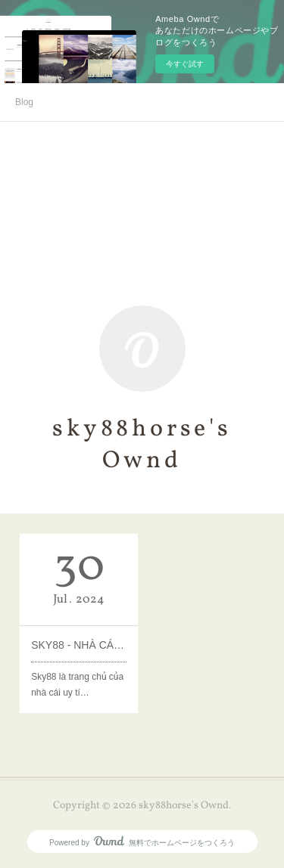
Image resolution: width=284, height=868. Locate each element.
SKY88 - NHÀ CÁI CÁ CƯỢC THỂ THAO (79, 645)
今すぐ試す (185, 64)
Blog (24, 102)
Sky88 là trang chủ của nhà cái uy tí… (77, 685)
